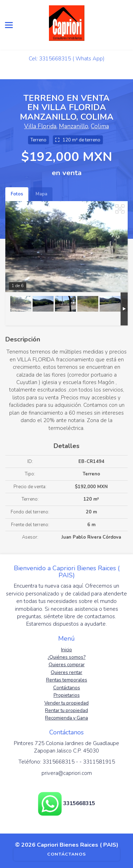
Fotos (17, 194)
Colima (100, 126)
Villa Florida (40, 126)
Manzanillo (74, 126)
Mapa (41, 194)
